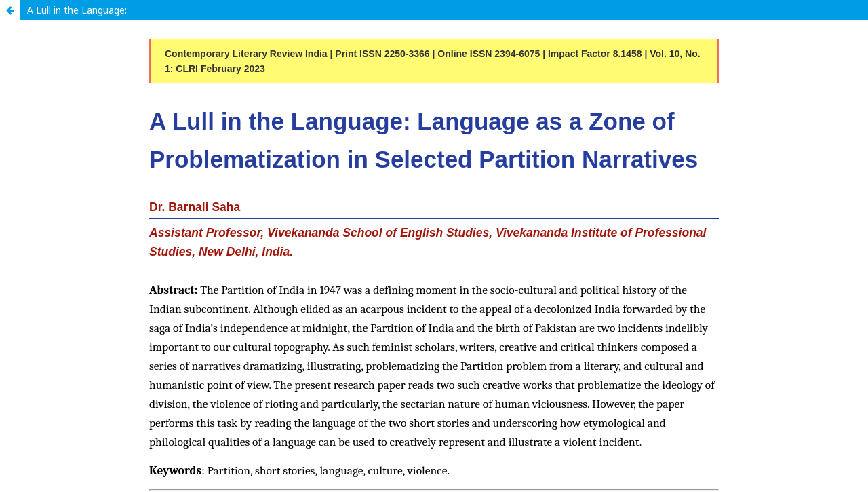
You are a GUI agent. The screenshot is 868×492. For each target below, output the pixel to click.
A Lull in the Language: (77, 10)
